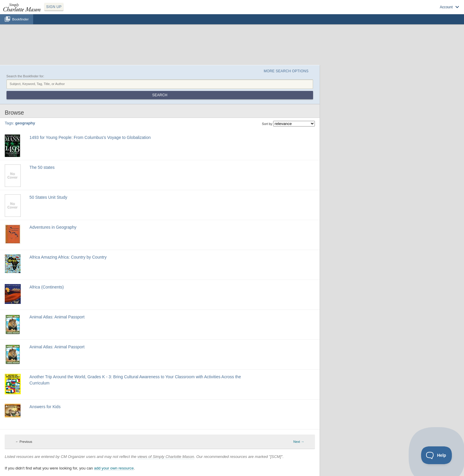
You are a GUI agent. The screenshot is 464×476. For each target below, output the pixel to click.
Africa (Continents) (47, 287)
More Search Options (286, 71)
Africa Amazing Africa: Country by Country (68, 257)
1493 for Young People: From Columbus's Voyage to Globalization (90, 137)
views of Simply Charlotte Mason (166, 457)
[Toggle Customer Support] (437, 455)
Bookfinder (20, 19)
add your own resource (114, 468)
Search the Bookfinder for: (25, 76)
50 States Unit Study (49, 197)
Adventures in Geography (53, 227)
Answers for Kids (45, 407)
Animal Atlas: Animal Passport (57, 317)
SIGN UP (54, 7)
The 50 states (42, 167)
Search (160, 95)
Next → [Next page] (299, 442)
